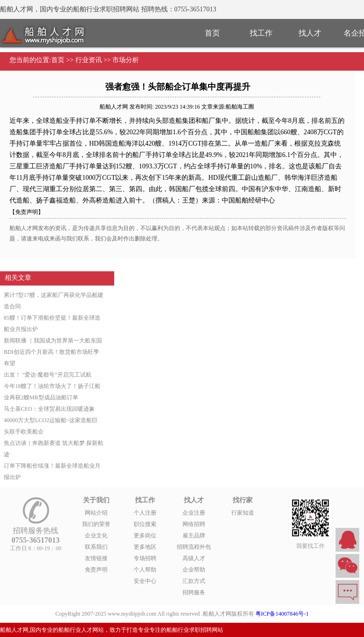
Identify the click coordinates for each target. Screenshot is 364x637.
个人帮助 (145, 570)
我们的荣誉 (96, 524)
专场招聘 (145, 558)
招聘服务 (194, 592)
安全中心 (145, 581)
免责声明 (96, 570)
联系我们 (96, 547)
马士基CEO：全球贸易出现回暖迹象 (49, 409)
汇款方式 (194, 581)
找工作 (261, 33)
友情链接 (96, 558)
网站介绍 (96, 513)
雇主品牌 (194, 535)
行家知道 (243, 513)
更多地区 (145, 547)
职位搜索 (145, 524)
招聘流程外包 (194, 547)
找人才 (310, 33)
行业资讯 (89, 60)
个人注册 (145, 513)
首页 (212, 33)
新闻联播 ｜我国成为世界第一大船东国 (53, 341)
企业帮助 (194, 570)
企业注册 (194, 513)
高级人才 (194, 558)
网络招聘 (194, 524)
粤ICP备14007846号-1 (282, 614)
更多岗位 (145, 535)
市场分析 (126, 60)
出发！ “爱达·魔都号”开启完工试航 (48, 375)
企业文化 (96, 535)
